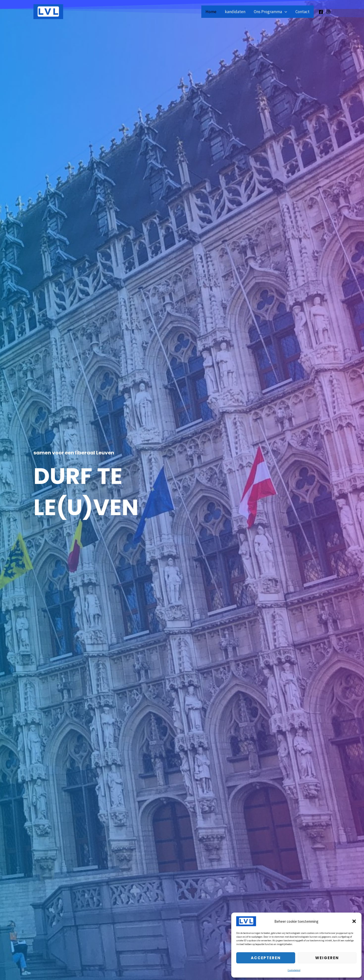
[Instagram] (328, 12)
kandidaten (235, 12)
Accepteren (266, 958)
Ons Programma (270, 12)
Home (211, 12)
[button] (354, 921)
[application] (285, 12)
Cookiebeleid (294, 970)
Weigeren (327, 958)
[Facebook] (321, 12)
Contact (302, 12)
